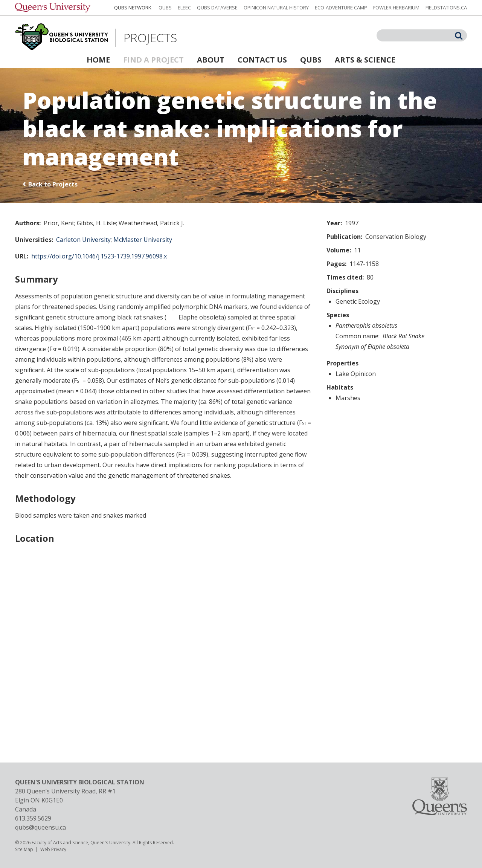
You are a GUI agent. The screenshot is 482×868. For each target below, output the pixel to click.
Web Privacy (53, 849)
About (211, 60)
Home (98, 60)
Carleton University (83, 240)
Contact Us (262, 60)
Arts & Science (365, 60)
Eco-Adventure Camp (341, 8)
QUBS (165, 8)
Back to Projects (53, 184)
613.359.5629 (33, 818)
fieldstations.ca (446, 8)
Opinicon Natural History (276, 8)
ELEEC (184, 8)
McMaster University (143, 240)
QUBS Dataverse (217, 8)
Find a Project (153, 60)
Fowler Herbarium (396, 8)
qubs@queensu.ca (40, 827)
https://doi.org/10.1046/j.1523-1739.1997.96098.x (99, 256)
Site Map (24, 849)
